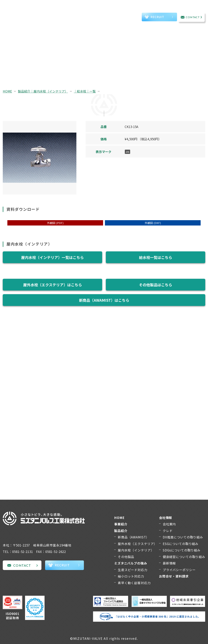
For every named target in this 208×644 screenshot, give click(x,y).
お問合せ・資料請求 (174, 576)
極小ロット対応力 (131, 576)
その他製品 (126, 557)
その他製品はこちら (156, 285)
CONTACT (193, 18)
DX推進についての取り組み (183, 537)
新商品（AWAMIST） (133, 537)
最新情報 (169, 563)
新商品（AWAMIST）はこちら (104, 300)
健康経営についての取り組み (184, 557)
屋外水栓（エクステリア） (137, 544)
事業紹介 (43, 13)
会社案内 (169, 524)
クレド (168, 531)
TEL (131, 18)
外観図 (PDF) (55, 223)
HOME (7, 91)
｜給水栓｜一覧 (85, 91)
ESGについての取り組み (181, 544)
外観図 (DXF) (153, 223)
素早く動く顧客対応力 (134, 583)
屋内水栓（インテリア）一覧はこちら (52, 257)
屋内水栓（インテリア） (136, 550)
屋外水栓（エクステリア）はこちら (53, 285)
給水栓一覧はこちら (156, 257)
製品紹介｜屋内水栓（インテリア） (43, 91)
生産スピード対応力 (133, 570)
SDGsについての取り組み (182, 550)
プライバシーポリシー (179, 570)
